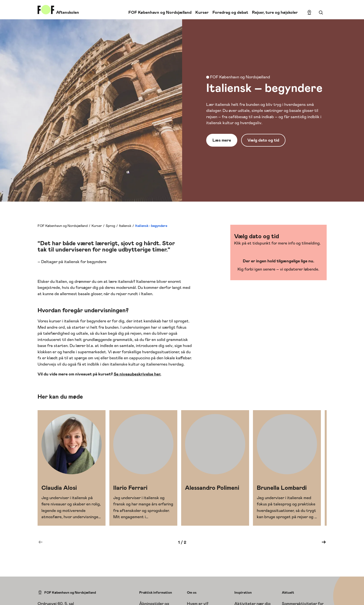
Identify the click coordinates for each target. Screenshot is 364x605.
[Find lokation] (309, 13)
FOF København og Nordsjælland (160, 12)
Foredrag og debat (230, 12)
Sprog (110, 226)
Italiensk (125, 226)
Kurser (202, 12)
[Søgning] (321, 13)
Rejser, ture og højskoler (275, 12)
